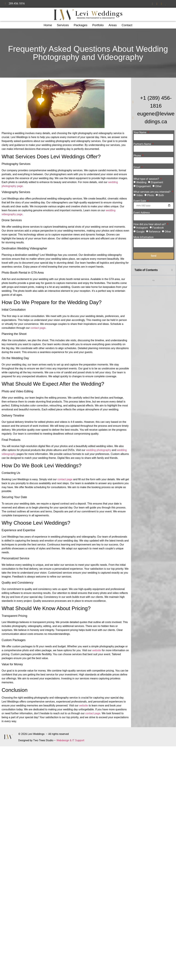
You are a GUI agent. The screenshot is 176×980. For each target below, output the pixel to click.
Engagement (144, 186)
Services (63, 25)
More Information (144, 237)
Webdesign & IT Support (70, 740)
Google (140, 232)
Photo (151, 195)
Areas (113, 25)
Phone (137, 156)
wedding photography (99, 450)
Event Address (142, 213)
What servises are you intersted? (152, 192)
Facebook (158, 228)
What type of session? (147, 179)
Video (140, 195)
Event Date (140, 201)
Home (48, 25)
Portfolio (98, 25)
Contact (127, 25)
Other (158, 186)
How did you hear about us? (150, 224)
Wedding (141, 182)
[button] (172, 270)
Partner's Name (143, 144)
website (97, 650)
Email (137, 167)
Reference (155, 232)
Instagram (142, 228)
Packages (81, 25)
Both (161, 195)
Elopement (157, 182)
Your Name (140, 132)
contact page (38, 328)
